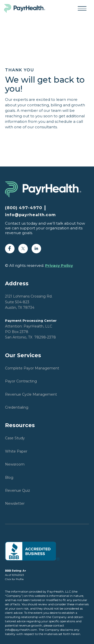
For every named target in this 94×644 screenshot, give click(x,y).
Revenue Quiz (18, 490)
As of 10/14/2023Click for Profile (16, 575)
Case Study (15, 438)
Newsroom (15, 464)
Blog (9, 478)
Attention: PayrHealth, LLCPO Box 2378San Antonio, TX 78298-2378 (31, 329)
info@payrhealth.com (30, 215)
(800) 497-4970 (24, 208)
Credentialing (17, 407)
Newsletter (15, 503)
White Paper (16, 451)
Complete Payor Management (32, 368)
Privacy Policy (59, 265)
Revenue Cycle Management (31, 394)
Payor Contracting (21, 381)
